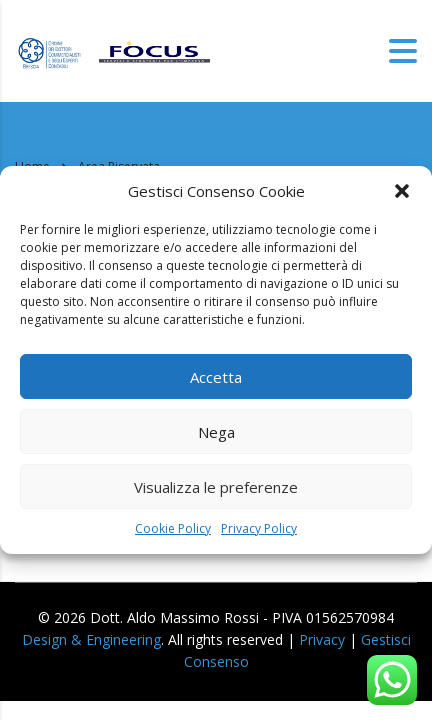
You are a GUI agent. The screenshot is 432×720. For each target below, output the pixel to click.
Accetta (216, 377)
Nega (216, 432)
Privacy (322, 639)
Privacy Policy (259, 528)
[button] (402, 191)
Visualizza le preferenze (216, 487)
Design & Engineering (91, 639)
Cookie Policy (173, 528)
